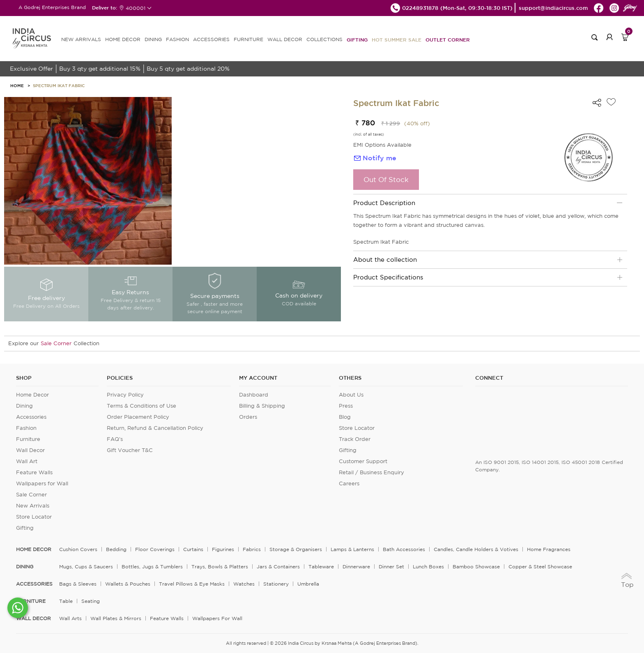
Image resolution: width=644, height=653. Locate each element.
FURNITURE (248, 39)
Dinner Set (391, 566)
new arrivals (81, 39)
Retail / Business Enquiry (371, 472)
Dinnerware (356, 566)
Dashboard (254, 395)
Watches (244, 584)
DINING (153, 39)
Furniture (28, 439)
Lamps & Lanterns (352, 549)
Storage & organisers (296, 549)
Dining (24, 406)
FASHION (177, 39)
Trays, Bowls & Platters (220, 566)
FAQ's (115, 439)
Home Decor (32, 395)
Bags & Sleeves (78, 584)
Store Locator (34, 517)
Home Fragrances (549, 549)
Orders (248, 417)
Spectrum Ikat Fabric (59, 85)
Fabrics (252, 549)
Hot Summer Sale (397, 39)
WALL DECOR (285, 39)
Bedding (116, 549)
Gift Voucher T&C (130, 450)
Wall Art (27, 461)
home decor (34, 549)
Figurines (223, 549)
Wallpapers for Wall (42, 483)
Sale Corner (56, 343)
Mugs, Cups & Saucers (86, 566)
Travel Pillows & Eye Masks (192, 584)
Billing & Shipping (262, 406)
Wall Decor (30, 450)
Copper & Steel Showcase (540, 566)
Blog (345, 417)
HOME (17, 85)
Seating (91, 601)
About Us (351, 395)
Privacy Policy (125, 395)
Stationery (276, 584)
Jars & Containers (278, 566)
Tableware (321, 566)
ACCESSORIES (211, 39)
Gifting (357, 39)
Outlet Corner (448, 39)
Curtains (193, 549)
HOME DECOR (123, 39)
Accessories (31, 417)
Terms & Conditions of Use (141, 406)
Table (66, 601)
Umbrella (308, 584)
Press (346, 406)
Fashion (26, 428)
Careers (349, 483)
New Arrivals (33, 506)
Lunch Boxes (428, 566)
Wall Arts (70, 618)
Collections (324, 39)
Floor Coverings (155, 549)
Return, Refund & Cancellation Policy (155, 428)
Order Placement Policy (138, 417)
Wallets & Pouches (128, 584)
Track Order (355, 439)
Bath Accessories (404, 549)
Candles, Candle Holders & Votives (476, 549)
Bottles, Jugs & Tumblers (152, 566)
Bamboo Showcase (476, 566)
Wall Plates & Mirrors (116, 618)
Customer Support (363, 461)
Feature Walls (34, 472)
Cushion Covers (78, 549)
